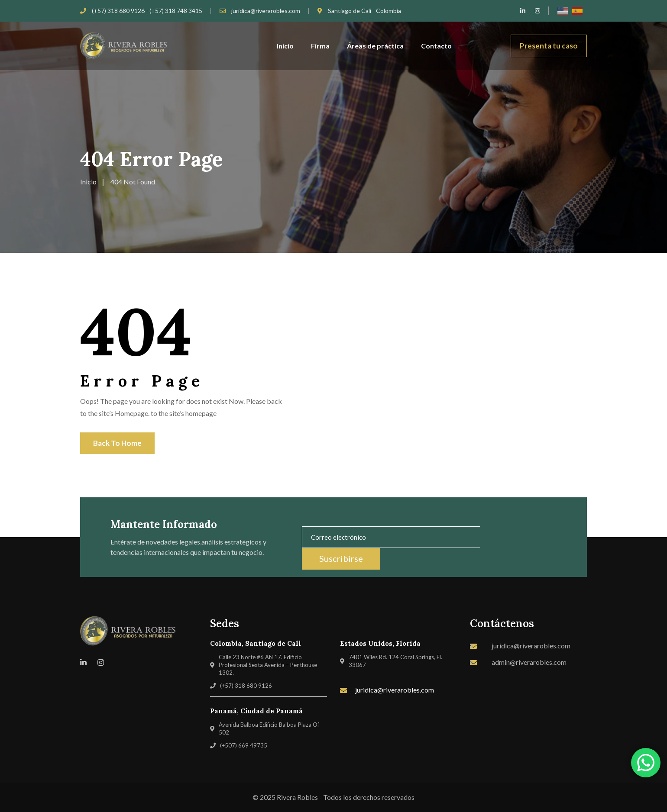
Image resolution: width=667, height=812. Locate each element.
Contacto (436, 46)
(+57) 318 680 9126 (246, 686)
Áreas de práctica (375, 46)
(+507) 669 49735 (244, 745)
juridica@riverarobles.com (266, 11)
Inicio (285, 46)
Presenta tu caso (549, 46)
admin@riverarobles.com (529, 662)
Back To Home (117, 443)
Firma (320, 46)
